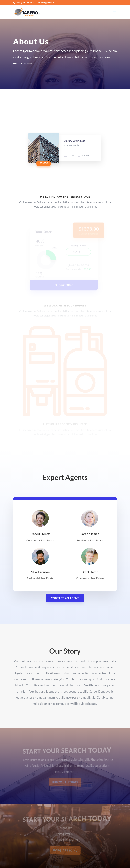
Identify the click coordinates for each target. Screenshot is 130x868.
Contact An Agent (65, 598)
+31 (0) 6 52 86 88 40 (25, 3)
